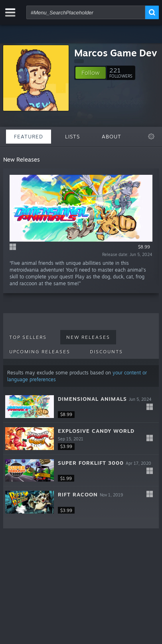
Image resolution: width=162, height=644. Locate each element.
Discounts (106, 352)
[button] (91, 73)
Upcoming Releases (40, 352)
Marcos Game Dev (116, 53)
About (112, 136)
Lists (72, 136)
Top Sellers (28, 337)
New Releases (88, 337)
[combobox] (86, 12)
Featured (29, 136)
